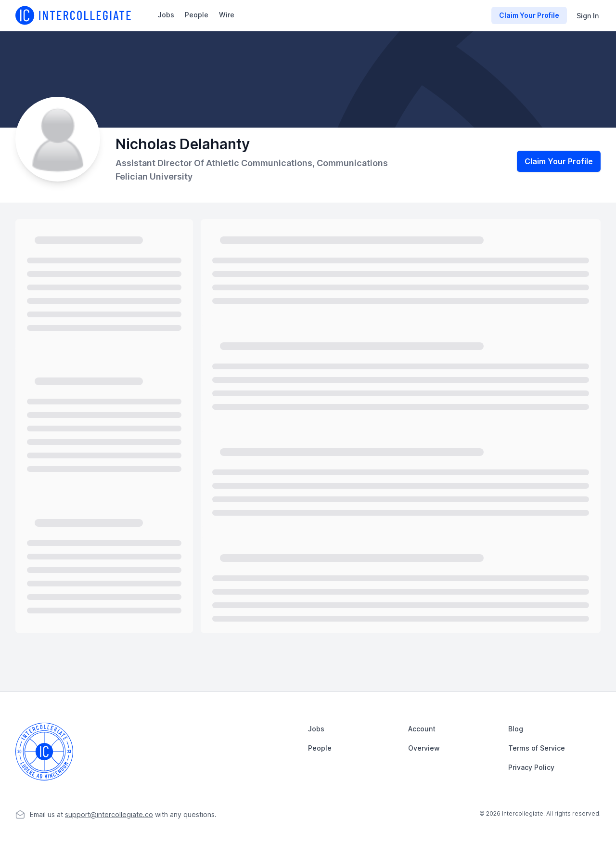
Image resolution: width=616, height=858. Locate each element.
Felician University (154, 176)
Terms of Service (537, 748)
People (197, 15)
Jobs (166, 15)
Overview (424, 748)
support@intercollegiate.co (109, 814)
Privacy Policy (531, 767)
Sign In (588, 16)
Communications (352, 163)
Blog (516, 729)
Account (422, 729)
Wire (227, 15)
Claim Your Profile (559, 161)
